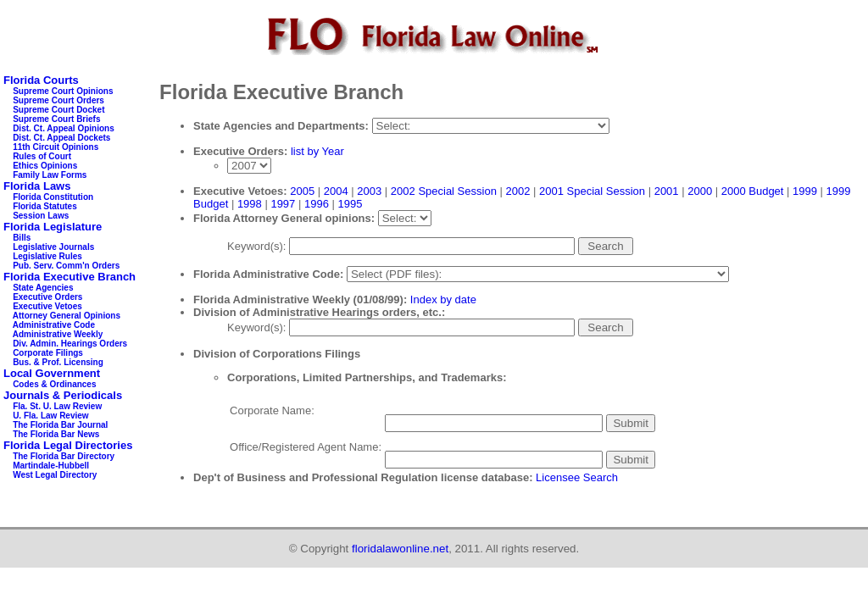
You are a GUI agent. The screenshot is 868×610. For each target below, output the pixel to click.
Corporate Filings (48, 353)
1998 (250, 204)
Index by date (443, 299)
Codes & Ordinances (54, 384)
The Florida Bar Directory (64, 456)
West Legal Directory (55, 475)
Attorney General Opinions (67, 316)
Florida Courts (41, 80)
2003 (369, 191)
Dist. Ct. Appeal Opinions (64, 128)
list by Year (317, 151)
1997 (283, 204)
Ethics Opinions (45, 166)
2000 (700, 191)
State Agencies (43, 288)
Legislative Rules (47, 256)
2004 (336, 191)
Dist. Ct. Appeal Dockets (61, 138)
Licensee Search (577, 477)
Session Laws (41, 216)
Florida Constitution (53, 197)
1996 (317, 204)
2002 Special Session (444, 191)
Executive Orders (47, 297)
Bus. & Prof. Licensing (58, 362)
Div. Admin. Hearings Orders (70, 344)
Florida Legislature (53, 227)
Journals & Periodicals (63, 395)
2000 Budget (753, 191)
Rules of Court (42, 156)
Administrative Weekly (58, 334)
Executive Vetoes (47, 306)
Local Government (52, 373)
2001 (667, 191)
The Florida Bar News (56, 434)
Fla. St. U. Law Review (57, 406)
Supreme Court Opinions (63, 91)
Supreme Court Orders (58, 100)
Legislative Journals (53, 247)
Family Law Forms (50, 175)
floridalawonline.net (400, 549)
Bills (22, 238)
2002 (517, 191)
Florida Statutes (45, 206)
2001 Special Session (592, 191)
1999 (805, 191)
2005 (302, 191)
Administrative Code (54, 325)
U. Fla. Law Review (50, 416)
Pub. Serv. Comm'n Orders (66, 266)
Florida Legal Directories (68, 445)
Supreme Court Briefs (56, 119)
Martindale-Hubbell (51, 466)
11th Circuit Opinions (56, 147)
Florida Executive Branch (70, 277)
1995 (350, 204)
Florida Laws (37, 186)
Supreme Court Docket (58, 110)
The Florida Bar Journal (60, 425)
